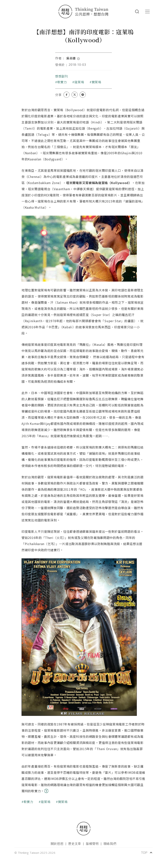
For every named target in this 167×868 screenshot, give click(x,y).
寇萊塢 (79, 82)
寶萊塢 (96, 82)
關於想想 (57, 844)
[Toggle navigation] (147, 12)
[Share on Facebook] (66, 95)
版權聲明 (92, 844)
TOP (147, 853)
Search (137, 12)
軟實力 (62, 82)
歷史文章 (75, 844)
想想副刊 (62, 76)
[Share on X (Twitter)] (75, 95)
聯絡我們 (110, 844)
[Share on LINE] (83, 95)
